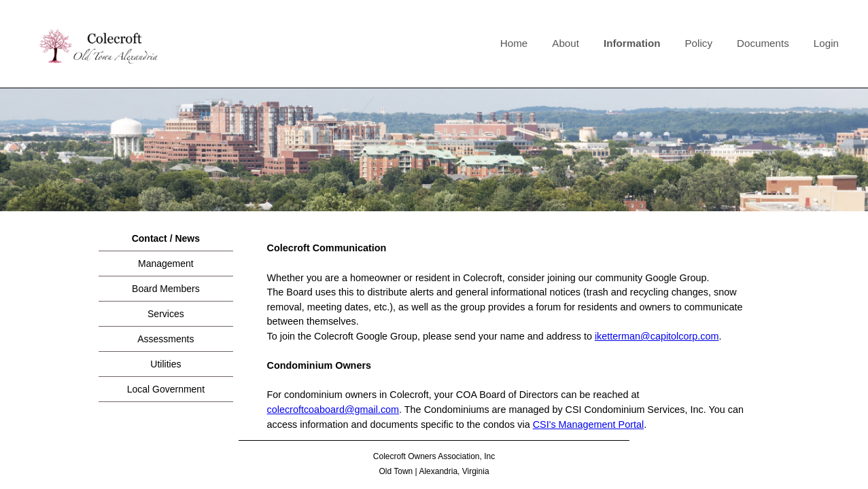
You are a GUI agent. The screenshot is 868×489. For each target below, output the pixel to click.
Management (166, 264)
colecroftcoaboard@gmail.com (333, 410)
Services (166, 314)
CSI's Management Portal (589, 424)
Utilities (166, 364)
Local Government (166, 389)
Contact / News (166, 238)
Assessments (166, 339)
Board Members (166, 289)
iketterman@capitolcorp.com (657, 336)
